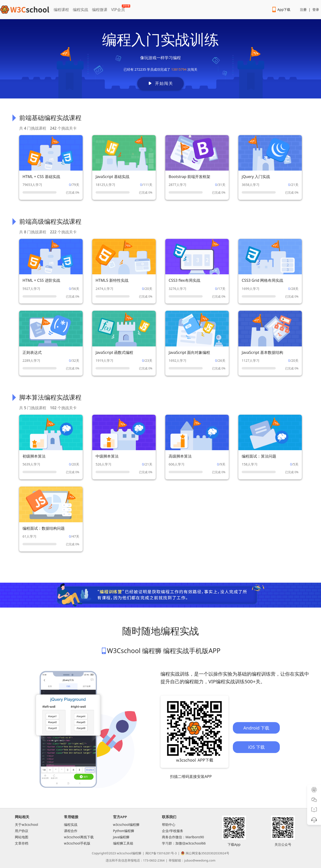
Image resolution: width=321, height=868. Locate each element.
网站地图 (22, 837)
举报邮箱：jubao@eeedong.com (192, 860)
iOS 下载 (256, 747)
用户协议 (22, 831)
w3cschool (124, 853)
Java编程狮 (121, 837)
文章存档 (22, 843)
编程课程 (61, 10)
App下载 (281, 10)
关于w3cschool (26, 825)
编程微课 (100, 10)
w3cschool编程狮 (126, 825)
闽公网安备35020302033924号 (205, 853)
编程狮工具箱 (123, 843)
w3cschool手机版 (77, 843)
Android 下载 (256, 728)
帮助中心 (169, 825)
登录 (316, 9)
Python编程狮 (124, 831)
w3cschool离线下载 (79, 837)
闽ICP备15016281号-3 (161, 853)
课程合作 (71, 831)
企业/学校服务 (173, 831)
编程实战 (80, 10)
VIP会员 (118, 9)
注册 (303, 9)
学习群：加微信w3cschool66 (184, 843)
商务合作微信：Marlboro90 (183, 837)
